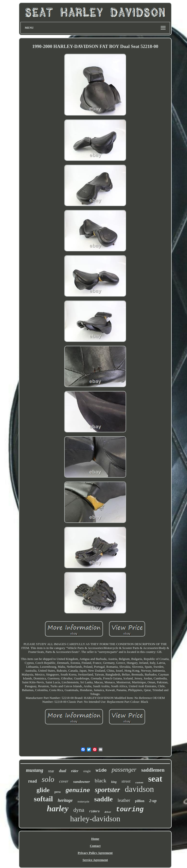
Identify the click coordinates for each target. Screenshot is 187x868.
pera (58, 792)
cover (64, 781)
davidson (139, 789)
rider (75, 771)
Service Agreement (95, 860)
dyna (79, 810)
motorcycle (83, 802)
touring (130, 810)
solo (48, 779)
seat (155, 779)
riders (94, 812)
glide (43, 790)
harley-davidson (95, 819)
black (101, 781)
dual (62, 771)
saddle (103, 799)
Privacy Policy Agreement (95, 853)
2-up (153, 801)
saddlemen (153, 770)
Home (95, 839)
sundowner (82, 782)
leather (124, 800)
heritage (65, 800)
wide (101, 770)
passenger (124, 770)
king (114, 782)
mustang (34, 770)
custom (139, 782)
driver (108, 812)
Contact (95, 846)
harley (58, 809)
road (32, 781)
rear (51, 771)
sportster (108, 790)
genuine (78, 790)
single (87, 771)
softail (43, 799)
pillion (140, 801)
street (126, 781)
